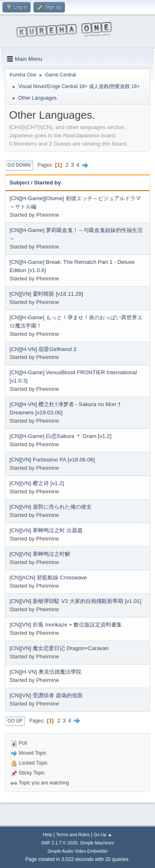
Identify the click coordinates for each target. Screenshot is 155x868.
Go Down (19, 165)
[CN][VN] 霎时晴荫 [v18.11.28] (46, 294)
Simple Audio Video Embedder (77, 851)
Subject (19, 183)
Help (48, 835)
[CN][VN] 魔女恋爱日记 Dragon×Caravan (59, 648)
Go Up (15, 721)
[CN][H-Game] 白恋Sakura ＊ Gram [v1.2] (60, 436)
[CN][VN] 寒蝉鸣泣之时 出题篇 (46, 530)
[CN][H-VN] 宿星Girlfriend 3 (43, 349)
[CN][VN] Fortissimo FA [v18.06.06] (52, 460)
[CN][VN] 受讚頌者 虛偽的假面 (46, 695)
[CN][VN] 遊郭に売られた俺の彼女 (51, 507)
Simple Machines (97, 843)
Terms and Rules (73, 835)
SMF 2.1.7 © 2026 (59, 843)
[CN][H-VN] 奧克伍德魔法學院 (45, 672)
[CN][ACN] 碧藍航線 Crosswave (48, 577)
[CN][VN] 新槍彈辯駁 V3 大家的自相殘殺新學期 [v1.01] (75, 601)
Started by (47, 183)
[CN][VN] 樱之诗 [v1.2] (37, 483)
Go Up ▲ (103, 835)
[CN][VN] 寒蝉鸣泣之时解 (40, 554)
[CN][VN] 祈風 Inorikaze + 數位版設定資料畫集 (66, 625)
